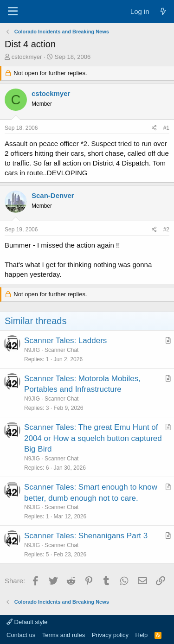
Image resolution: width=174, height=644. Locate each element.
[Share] (154, 128)
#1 (166, 128)
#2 (166, 230)
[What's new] (163, 11)
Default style (27, 622)
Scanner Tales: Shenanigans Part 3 (86, 536)
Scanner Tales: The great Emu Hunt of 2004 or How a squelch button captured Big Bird (93, 438)
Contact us (21, 635)
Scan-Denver (53, 195)
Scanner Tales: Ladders (65, 341)
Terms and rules (64, 635)
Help (142, 635)
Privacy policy (110, 635)
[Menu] (13, 12)
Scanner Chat (61, 350)
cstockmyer (27, 57)
